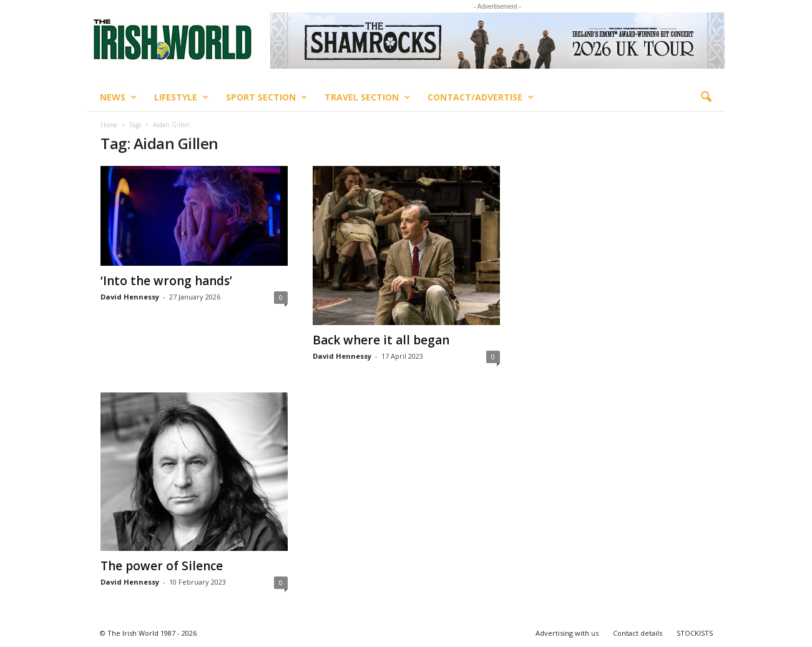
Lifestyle (181, 97)
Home (109, 125)
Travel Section (367, 97)
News (118, 97)
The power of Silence (162, 566)
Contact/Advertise (481, 97)
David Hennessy (130, 297)
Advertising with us (567, 633)
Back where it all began (381, 340)
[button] (706, 97)
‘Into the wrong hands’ (166, 281)
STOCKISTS (695, 633)
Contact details (638, 633)
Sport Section (267, 97)
